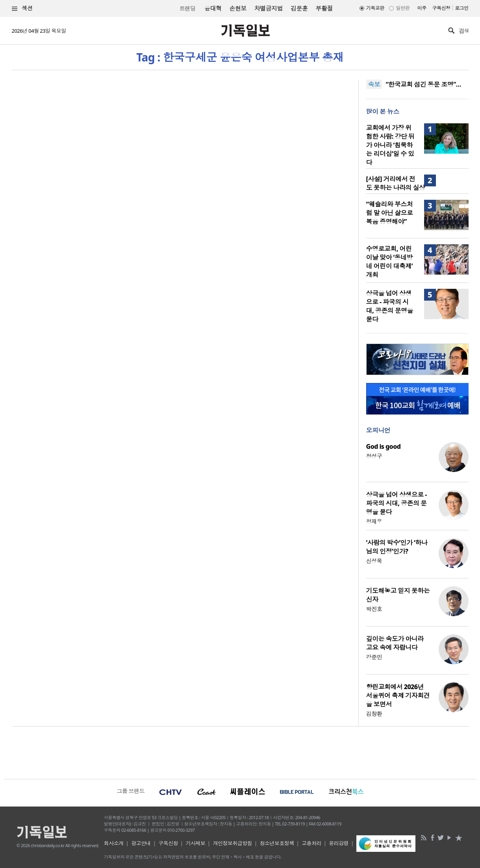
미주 (422, 8)
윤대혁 (213, 8)
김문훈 (299, 8)
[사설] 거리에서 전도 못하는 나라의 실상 (396, 183)
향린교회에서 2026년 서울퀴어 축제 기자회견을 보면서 (398, 695)
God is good (384, 446)
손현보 (238, 8)
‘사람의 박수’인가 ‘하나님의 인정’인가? (397, 547)
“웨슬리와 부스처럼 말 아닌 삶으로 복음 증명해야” (390, 213)
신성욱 (374, 561)
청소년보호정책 (277, 843)
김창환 (374, 714)
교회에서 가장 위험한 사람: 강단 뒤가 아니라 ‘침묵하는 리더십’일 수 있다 (390, 145)
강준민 (374, 657)
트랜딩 (187, 8)
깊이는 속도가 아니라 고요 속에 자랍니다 (395, 643)
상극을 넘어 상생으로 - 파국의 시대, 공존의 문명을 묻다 (390, 306)
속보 (374, 84)
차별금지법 (269, 8)
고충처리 (311, 843)
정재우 (374, 521)
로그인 (461, 8)
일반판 (402, 8)
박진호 (374, 609)
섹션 (22, 8)
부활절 (324, 8)
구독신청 (441, 8)
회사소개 (114, 843)
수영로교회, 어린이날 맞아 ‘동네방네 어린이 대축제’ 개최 (389, 262)
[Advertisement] (240, 752)
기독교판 (375, 8)
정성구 (374, 456)
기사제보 (195, 843)
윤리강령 (339, 843)
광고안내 (141, 843)
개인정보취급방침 (233, 843)
